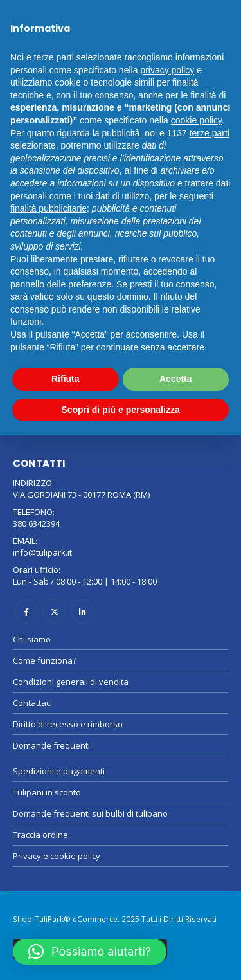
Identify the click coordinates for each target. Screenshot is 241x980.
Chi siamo (32, 639)
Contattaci (32, 703)
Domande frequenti (51, 745)
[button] (90, 952)
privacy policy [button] (167, 70)
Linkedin (83, 611)
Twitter (54, 611)
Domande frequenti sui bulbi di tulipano (90, 813)
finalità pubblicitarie (49, 208)
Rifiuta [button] (66, 379)
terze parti (210, 133)
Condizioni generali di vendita (71, 682)
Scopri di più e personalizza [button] (120, 410)
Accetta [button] (176, 379)
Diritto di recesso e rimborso (68, 724)
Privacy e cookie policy (57, 856)
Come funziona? (45, 660)
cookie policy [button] (196, 120)
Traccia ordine (40, 835)
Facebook (26, 611)
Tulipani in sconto (47, 792)
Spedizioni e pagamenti (59, 771)
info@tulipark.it (42, 552)
